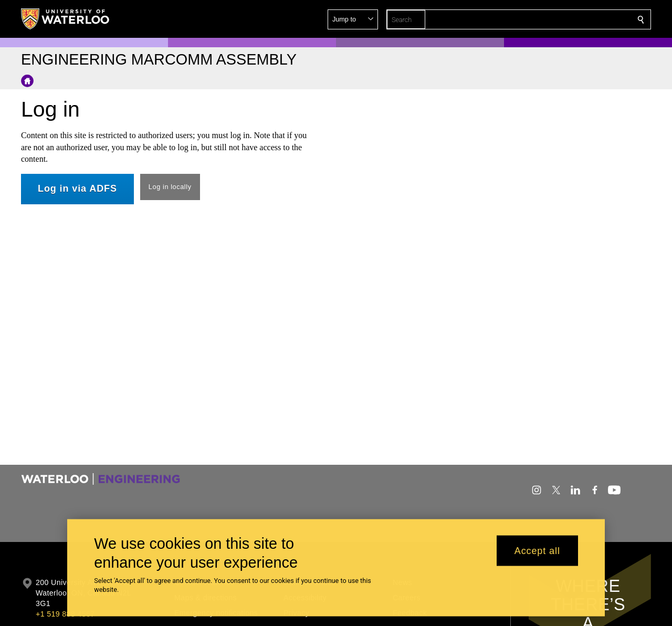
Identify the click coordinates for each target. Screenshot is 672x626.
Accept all (537, 550)
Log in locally (170, 187)
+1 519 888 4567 (65, 614)
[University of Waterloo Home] (66, 19)
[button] (565, 19)
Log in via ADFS (77, 189)
